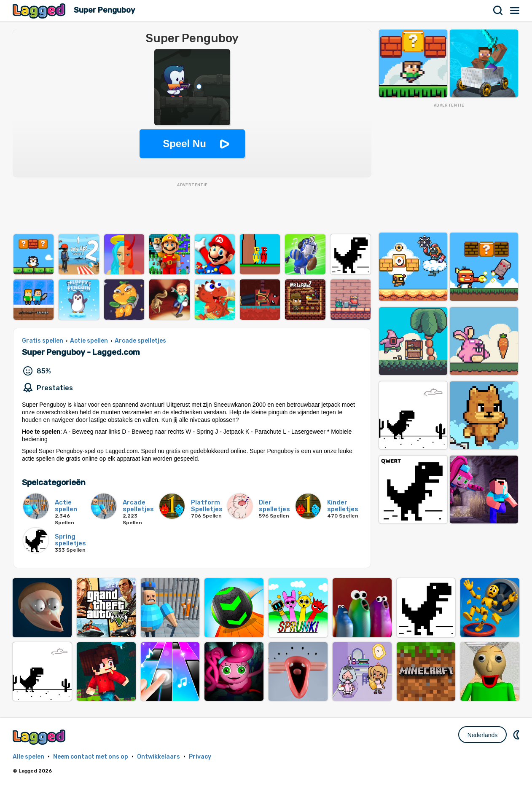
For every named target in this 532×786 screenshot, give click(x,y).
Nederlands (483, 735)
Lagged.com (40, 737)
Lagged (40, 11)
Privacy (200, 757)
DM (517, 735)
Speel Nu (184, 144)
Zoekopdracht (498, 11)
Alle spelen (28, 757)
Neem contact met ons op (91, 757)
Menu (515, 11)
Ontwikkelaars (159, 757)
